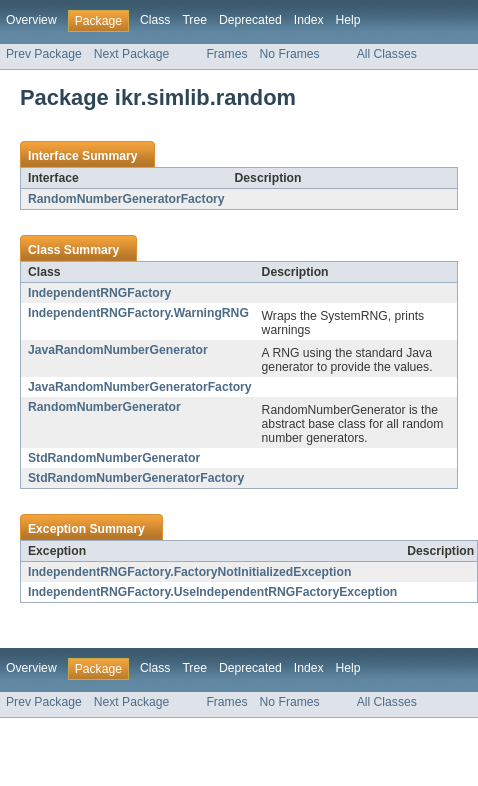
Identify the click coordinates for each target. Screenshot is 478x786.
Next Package (132, 54)
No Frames (290, 54)
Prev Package (44, 54)
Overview (31, 20)
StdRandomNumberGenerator (114, 458)
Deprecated (250, 20)
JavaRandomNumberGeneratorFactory (140, 387)
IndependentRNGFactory (99, 293)
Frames (226, 54)
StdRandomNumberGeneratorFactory (136, 478)
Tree (194, 20)
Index (309, 20)
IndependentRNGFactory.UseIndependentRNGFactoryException (212, 592)
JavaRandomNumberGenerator (118, 350)
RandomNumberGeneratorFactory (126, 199)
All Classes (387, 54)
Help (348, 20)
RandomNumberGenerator (104, 407)
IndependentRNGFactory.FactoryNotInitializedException (189, 572)
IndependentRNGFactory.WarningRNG (138, 313)
